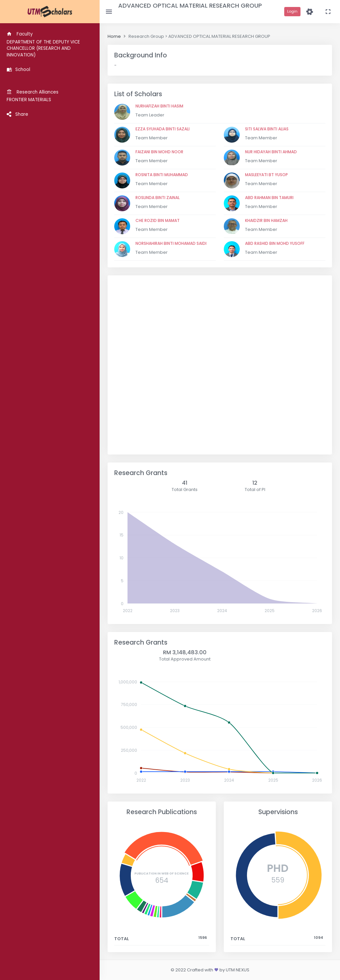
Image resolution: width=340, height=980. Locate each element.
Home (114, 36)
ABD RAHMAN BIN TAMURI (269, 198)
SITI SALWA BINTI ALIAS (267, 129)
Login (292, 11)
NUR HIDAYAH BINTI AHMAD (271, 152)
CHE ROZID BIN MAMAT (158, 220)
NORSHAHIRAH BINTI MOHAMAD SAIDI (171, 243)
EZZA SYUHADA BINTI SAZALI (163, 129)
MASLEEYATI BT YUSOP (266, 175)
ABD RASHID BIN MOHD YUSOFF (275, 243)
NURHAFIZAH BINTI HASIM (159, 106)
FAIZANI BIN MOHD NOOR (159, 152)
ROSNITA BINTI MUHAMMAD (162, 175)
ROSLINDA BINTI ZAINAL (158, 198)
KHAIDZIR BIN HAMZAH (266, 220)
